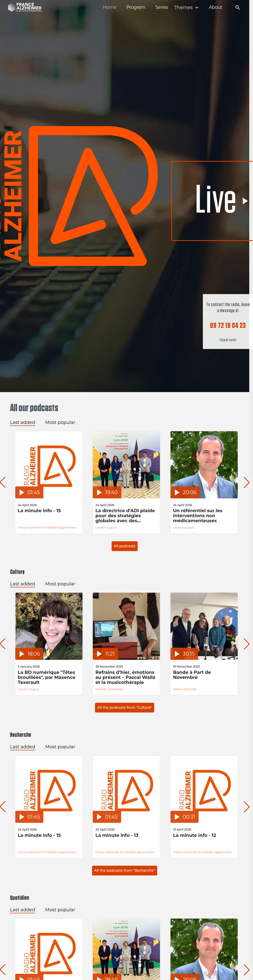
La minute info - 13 (117, 835)
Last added (23, 422)
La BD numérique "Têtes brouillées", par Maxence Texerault (47, 677)
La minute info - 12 (195, 835)
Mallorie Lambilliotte (109, 689)
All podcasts (125, 546)
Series (161, 7)
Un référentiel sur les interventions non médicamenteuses (198, 516)
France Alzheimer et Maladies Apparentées (47, 527)
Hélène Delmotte (185, 689)
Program (136, 7)
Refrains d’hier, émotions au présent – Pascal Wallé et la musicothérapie (125, 677)
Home (110, 7)
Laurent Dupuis (106, 527)
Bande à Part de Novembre (192, 675)
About (216, 7)
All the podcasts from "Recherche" (125, 870)
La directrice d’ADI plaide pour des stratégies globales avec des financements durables (125, 516)
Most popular (60, 422)
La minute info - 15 (39, 511)
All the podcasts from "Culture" (125, 707)
